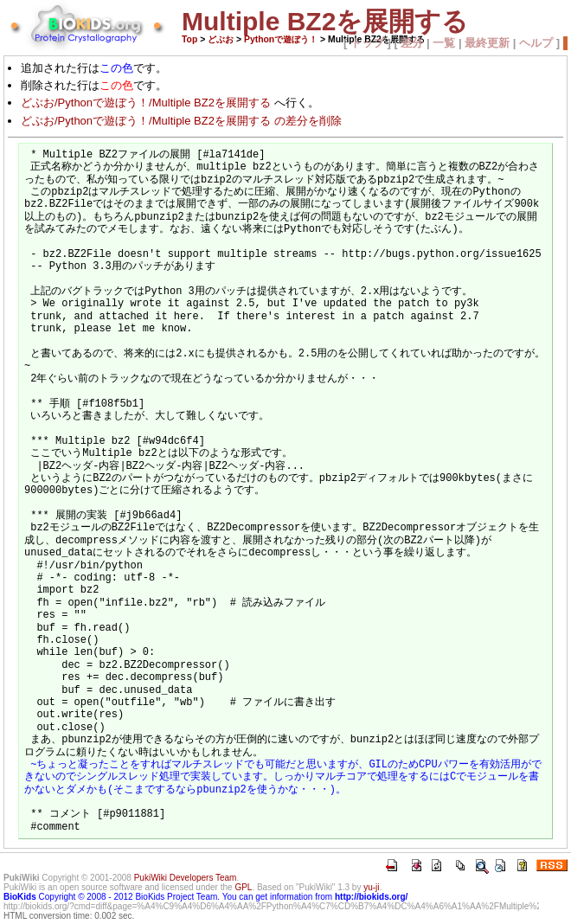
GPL (243, 887)
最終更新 (487, 43)
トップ (367, 43)
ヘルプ (536, 43)
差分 (412, 43)
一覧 (444, 43)
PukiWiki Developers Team (186, 878)
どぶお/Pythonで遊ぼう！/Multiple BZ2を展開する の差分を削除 (181, 121)
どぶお (221, 39)
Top (189, 39)
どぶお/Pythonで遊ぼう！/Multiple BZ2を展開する (146, 103)
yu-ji (371, 887)
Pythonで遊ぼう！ (281, 39)
